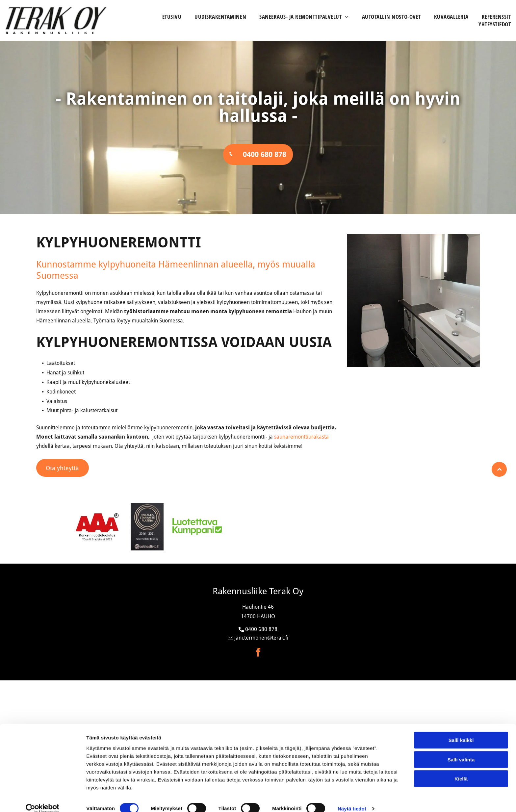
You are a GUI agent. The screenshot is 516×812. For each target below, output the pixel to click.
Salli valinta (461, 750)
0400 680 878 (261, 629)
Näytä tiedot (352, 799)
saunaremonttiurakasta (301, 437)
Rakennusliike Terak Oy (258, 591)
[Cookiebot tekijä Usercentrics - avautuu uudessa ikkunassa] (43, 799)
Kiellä (461, 769)
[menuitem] (165, 17)
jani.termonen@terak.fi (261, 638)
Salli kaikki (461, 731)
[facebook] (258, 653)
